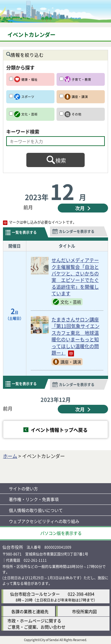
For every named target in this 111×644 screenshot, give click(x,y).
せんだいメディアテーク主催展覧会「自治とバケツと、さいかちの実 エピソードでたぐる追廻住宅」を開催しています (75, 277)
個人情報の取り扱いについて (36, 510)
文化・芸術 (29, 114)
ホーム (10, 456)
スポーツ (28, 97)
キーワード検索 (23, 131)
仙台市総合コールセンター (35, 594)
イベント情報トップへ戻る (59, 430)
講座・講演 (80, 97)
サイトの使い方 (23, 488)
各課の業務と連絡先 (30, 611)
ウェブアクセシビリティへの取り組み (44, 521)
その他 (77, 114)
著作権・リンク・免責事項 (34, 499)
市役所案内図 (84, 611)
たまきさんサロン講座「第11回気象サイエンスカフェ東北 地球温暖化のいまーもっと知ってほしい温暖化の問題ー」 (75, 336)
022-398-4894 (81, 594)
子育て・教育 (81, 79)
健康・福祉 (29, 79)
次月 (80, 208)
